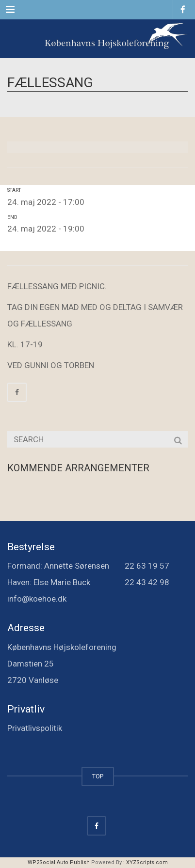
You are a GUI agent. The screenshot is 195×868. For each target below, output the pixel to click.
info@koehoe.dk (37, 599)
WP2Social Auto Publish (59, 862)
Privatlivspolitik (35, 728)
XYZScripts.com (147, 862)
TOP (98, 776)
